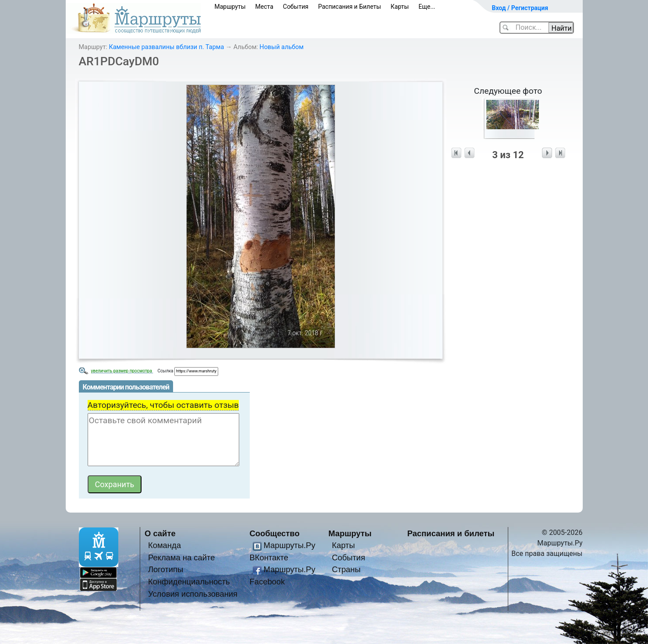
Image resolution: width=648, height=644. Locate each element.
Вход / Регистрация (520, 8)
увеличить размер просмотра (122, 371)
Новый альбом (282, 47)
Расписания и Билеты (350, 7)
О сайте (160, 533)
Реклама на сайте (182, 557)
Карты (400, 7)
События (296, 7)
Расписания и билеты (451, 533)
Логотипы (166, 569)
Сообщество (275, 533)
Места (264, 7)
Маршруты (230, 7)
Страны (346, 569)
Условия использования (193, 594)
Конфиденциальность (189, 582)
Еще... (427, 7)
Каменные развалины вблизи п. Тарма (166, 47)
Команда (165, 545)
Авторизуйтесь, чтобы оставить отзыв (163, 405)
